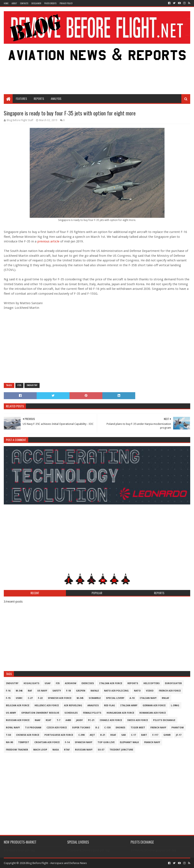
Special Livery (115, 698)
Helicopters (152, 683)
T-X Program (33, 728)
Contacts (24, 3)
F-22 (40, 698)
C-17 (133, 735)
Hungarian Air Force (120, 713)
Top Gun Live (106, 742)
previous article (48, 241)
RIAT (49, 720)
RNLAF (165, 698)
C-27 (30, 698)
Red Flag (110, 706)
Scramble (95, 698)
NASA (56, 750)
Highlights (31, 683)
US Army (11, 713)
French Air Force (170, 691)
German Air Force (154, 706)
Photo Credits (50, 3)
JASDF (79, 720)
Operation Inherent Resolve (40, 713)
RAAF (38, 720)
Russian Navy (84, 750)
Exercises (88, 683)
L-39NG (175, 706)
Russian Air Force (18, 720)
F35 (19, 385)
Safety (57, 691)
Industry (32, 385)
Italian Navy (148, 698)
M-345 (80, 698)
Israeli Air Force (111, 720)
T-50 (8, 735)
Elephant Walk (129, 742)
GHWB (167, 735)
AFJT (92, 735)
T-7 (58, 720)
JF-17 (179, 735)
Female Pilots (92, 713)
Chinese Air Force (28, 735)
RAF (30, 691)
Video (150, 691)
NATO (137, 691)
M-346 (19, 691)
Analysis (56, 98)
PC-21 (91, 720)
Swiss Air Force (138, 720)
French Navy (158, 728)
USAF (48, 683)
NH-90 (9, 742)
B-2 (97, 728)
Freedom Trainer (17, 750)
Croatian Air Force (47, 742)
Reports (39, 98)
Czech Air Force (57, 728)
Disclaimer (36, 3)
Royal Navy (13, 728)
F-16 (8, 691)
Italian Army (129, 706)
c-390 (81, 735)
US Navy (42, 691)
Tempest (24, 742)
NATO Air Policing (116, 691)
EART (144, 735)
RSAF (113, 735)
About (14, 3)
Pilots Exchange (164, 720)
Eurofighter (173, 683)
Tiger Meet (138, 728)
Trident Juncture (121, 750)
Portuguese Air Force (59, 735)
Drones (120, 728)
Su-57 (101, 750)
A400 (68, 720)
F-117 (155, 735)
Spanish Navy (84, 742)
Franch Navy (152, 742)
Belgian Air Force (18, 706)
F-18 (68, 691)
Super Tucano (81, 728)
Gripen (81, 691)
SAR (124, 735)
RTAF (67, 750)
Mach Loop (40, 750)
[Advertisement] (97, 60)
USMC (19, 698)
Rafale (95, 691)
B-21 (103, 735)
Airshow (71, 683)
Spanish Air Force (60, 698)
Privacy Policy (66, 3)
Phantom (178, 728)
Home (6, 3)
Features (21, 98)
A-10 (132, 698)
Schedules (71, 713)
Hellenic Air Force (47, 706)
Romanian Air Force (153, 713)
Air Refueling (73, 706)
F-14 (67, 742)
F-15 (8, 698)
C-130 (107, 728)
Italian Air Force (111, 683)
